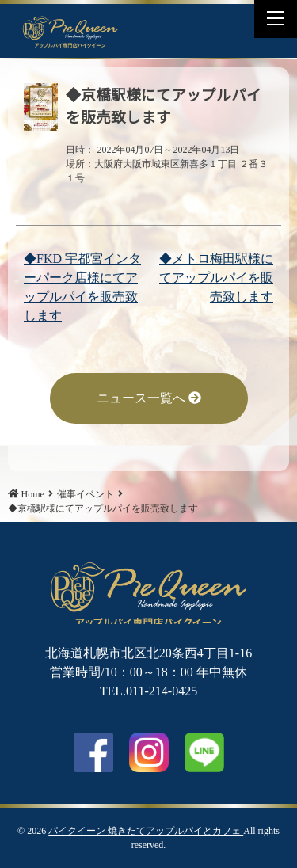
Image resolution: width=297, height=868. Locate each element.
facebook (93, 752)
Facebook (154, 21)
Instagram (149, 752)
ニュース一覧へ (149, 398)
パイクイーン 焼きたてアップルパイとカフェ (146, 831)
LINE (193, 21)
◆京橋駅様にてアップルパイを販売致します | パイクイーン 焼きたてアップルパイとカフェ (70, 31)
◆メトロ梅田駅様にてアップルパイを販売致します (216, 278)
